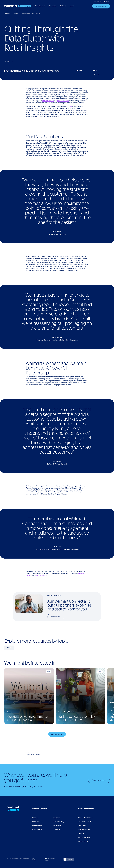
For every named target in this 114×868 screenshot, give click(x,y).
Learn (72, 6)
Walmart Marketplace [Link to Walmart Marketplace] (85, 818)
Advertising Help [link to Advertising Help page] (38, 830)
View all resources (57, 734)
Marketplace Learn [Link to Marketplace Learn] (84, 822)
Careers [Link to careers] (81, 834)
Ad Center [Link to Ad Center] (57, 826)
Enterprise (53, 6)
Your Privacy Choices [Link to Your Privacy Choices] (51, 859)
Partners (63, 6)
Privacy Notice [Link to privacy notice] (34, 859)
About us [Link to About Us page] (35, 818)
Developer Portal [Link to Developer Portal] (84, 830)
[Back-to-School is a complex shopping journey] (81, 696)
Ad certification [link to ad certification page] (37, 826)
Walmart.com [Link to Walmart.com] (83, 842)
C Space (70, 106)
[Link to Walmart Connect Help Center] (98, 1)
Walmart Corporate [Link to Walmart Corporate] (85, 838)
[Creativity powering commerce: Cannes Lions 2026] (29, 696)
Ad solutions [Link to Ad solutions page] (36, 822)
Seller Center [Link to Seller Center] (83, 826)
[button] (49, 809)
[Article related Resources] (9, 648)
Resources (8, 13)
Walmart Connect (48, 101)
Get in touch (56, 617)
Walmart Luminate (63, 101)
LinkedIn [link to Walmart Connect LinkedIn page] (56, 830)
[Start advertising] (101, 6)
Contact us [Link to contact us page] (57, 818)
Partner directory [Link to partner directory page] (59, 822)
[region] (57, 696)
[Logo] (18, 6)
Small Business (40, 6)
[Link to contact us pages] (107, 1)
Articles (16, 13)
